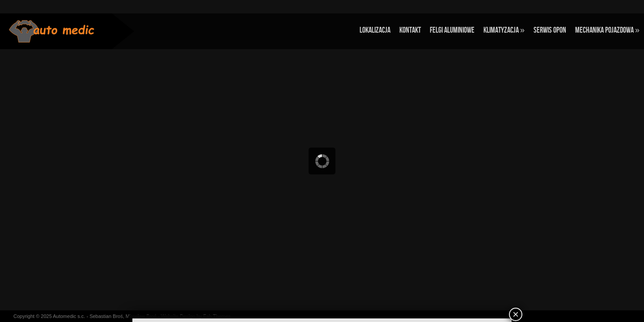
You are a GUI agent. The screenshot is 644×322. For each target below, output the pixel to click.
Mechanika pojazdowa (607, 30)
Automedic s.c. (69, 316)
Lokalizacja (375, 30)
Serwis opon (550, 30)
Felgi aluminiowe (452, 30)
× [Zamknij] (516, 314)
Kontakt (410, 30)
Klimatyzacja (504, 30)
